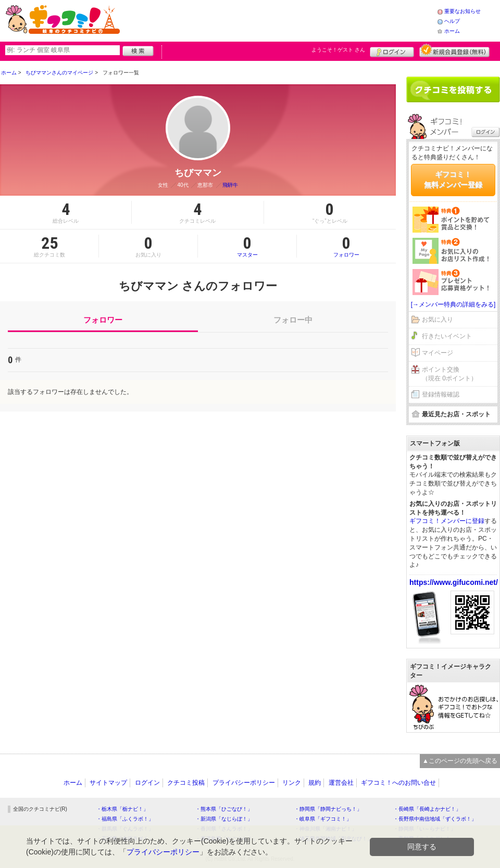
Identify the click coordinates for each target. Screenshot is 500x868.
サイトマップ (108, 783)
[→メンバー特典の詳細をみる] (453, 304)
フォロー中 (293, 320)
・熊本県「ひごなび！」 (224, 809)
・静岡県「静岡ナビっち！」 (328, 809)
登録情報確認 (441, 394)
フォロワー (346, 246)
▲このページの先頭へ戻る (460, 761)
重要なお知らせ (463, 11)
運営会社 (341, 783)
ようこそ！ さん (338, 50)
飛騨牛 (230, 185)
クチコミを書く (453, 90)
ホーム (452, 31)
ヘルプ (452, 21)
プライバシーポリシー (244, 783)
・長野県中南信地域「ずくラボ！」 (435, 819)
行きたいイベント (447, 336)
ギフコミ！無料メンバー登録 (453, 180)
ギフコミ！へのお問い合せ (398, 783)
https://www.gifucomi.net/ (454, 582)
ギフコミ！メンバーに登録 (447, 521)
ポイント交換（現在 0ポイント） (449, 374)
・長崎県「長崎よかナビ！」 (427, 809)
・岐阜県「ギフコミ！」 (323, 819)
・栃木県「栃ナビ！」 (122, 809)
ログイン (392, 50)
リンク (292, 783)
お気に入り (438, 320)
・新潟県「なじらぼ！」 (224, 819)
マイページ (438, 353)
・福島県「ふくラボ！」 (125, 819)
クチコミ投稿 (186, 783)
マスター (247, 246)
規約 (315, 783)
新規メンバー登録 (454, 50)
